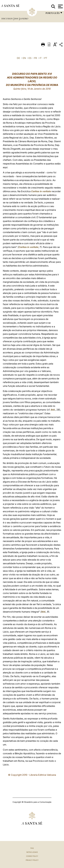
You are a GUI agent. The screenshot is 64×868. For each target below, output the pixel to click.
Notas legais (32, 852)
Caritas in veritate (41, 191)
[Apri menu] (60, 6)
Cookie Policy (32, 856)
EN (24, 58)
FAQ (32, 848)
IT (41, 58)
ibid (53, 410)
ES (30, 58)
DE (18, 58)
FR (35, 58)
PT (46, 58)
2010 (16, 19)
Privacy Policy (32, 860)
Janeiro (24, 19)
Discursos (7, 19)
